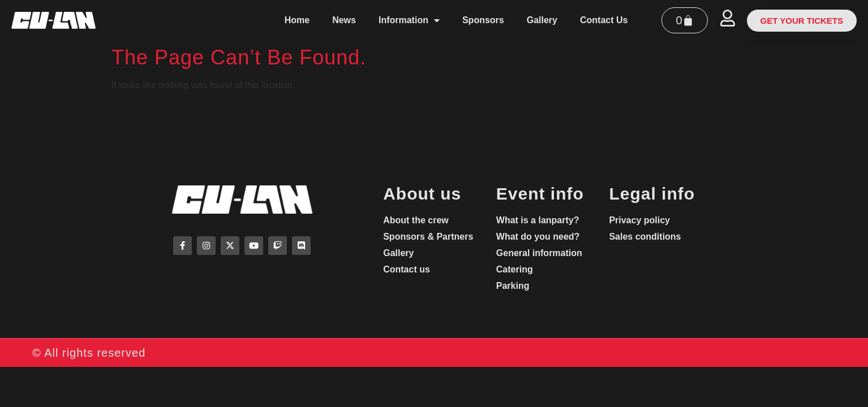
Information (409, 20)
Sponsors (483, 20)
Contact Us (604, 20)
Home (297, 20)
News (344, 20)
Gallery (542, 20)
